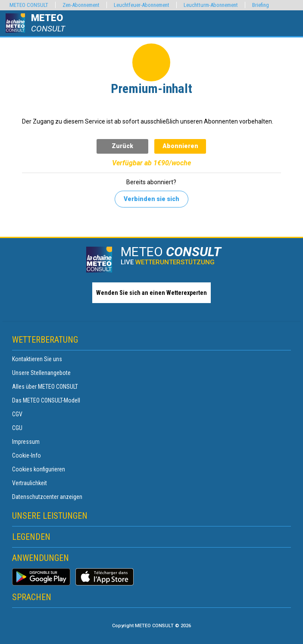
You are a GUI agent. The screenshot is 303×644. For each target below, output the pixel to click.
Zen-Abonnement (81, 5)
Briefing (261, 5)
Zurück (122, 146)
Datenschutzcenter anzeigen (47, 497)
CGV (17, 414)
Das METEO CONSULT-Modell (46, 400)
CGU (17, 428)
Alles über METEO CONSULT (45, 387)
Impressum (26, 442)
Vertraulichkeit (30, 483)
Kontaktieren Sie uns (37, 359)
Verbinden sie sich (151, 199)
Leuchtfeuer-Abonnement (142, 5)
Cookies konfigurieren (39, 469)
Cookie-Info (27, 455)
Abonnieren (180, 146)
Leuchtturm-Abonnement (211, 5)
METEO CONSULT (29, 5)
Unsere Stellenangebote (41, 373)
